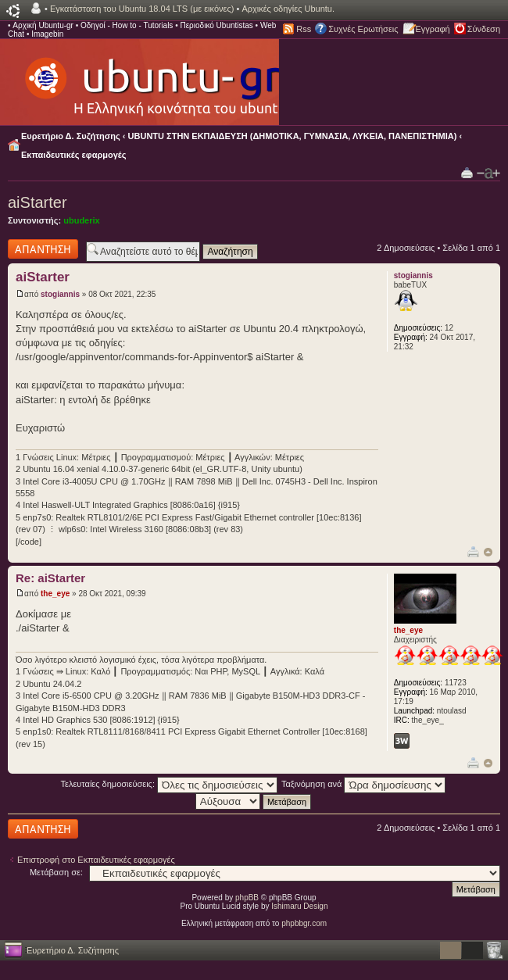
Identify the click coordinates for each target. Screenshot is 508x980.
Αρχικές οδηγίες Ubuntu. (288, 9)
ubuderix (81, 220)
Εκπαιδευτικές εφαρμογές (73, 155)
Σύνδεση (484, 29)
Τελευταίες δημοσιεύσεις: (170, 784)
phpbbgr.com (304, 923)
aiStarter (38, 202)
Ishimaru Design (299, 906)
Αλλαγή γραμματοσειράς (488, 173)
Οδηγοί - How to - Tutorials (127, 25)
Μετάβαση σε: (56, 872)
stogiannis (60, 294)
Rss (304, 29)
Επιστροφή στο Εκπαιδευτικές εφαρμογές (96, 860)
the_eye (55, 594)
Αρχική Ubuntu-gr (43, 25)
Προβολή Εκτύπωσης (467, 172)
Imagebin (47, 34)
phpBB (247, 898)
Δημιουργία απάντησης (43, 249)
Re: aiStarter (50, 578)
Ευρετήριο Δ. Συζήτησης (71, 136)
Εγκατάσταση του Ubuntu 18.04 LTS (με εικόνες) (142, 9)
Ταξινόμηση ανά (364, 784)
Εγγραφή (433, 29)
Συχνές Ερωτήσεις (363, 29)
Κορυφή (488, 552)
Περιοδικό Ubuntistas (216, 25)
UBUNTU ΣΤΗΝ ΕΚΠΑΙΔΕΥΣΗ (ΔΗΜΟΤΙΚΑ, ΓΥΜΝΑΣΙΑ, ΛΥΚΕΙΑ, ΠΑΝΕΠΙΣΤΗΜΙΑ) (293, 136)
